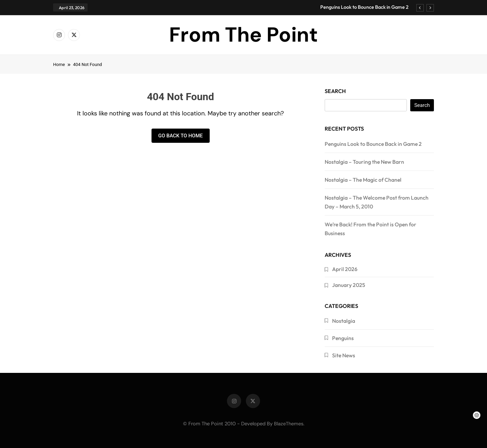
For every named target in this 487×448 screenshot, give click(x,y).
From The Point (243, 35)
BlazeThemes (289, 424)
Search (335, 91)
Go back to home (181, 136)
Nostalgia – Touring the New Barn (364, 162)
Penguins (343, 338)
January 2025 (349, 285)
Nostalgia (344, 321)
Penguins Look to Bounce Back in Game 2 (364, 7)
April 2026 (345, 269)
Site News (344, 355)
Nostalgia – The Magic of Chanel (363, 180)
